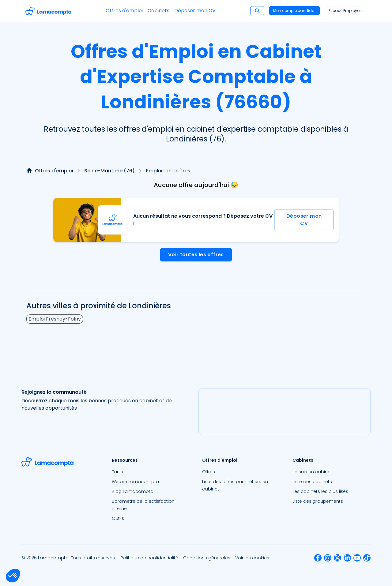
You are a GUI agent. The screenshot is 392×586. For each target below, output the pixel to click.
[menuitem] (151, 472)
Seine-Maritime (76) (109, 171)
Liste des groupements (318, 501)
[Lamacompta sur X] (337, 558)
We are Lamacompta (135, 482)
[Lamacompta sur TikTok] (367, 558)
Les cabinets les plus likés (320, 491)
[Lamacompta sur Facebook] (318, 558)
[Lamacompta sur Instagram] (328, 558)
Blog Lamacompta (133, 491)
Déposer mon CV (195, 11)
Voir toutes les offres (196, 255)
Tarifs (117, 472)
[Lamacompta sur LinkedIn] (347, 558)
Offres (209, 472)
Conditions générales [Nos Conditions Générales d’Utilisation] (207, 558)
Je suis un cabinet (312, 472)
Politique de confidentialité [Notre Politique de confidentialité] (149, 558)
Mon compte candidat (294, 11)
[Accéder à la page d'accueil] (48, 11)
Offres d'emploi (124, 11)
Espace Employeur (346, 11)
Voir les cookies (252, 558)
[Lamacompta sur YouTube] (357, 558)
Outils (118, 518)
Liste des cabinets (312, 482)
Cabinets (158, 11)
